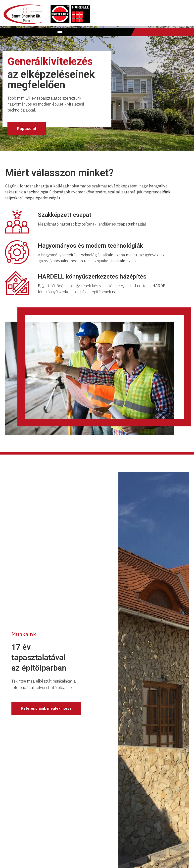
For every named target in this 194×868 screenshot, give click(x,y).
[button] (60, 32)
